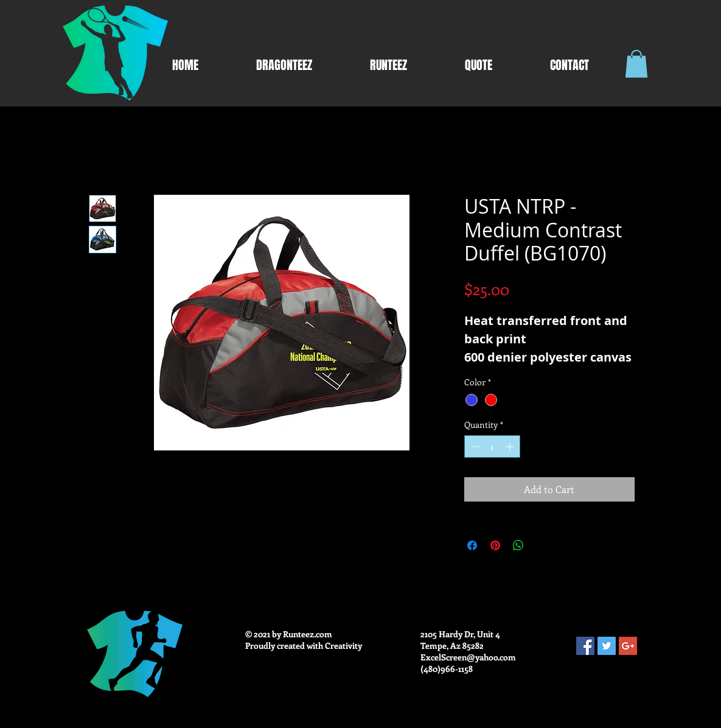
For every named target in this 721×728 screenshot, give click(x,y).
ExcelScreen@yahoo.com (468, 657)
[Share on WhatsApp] (518, 545)
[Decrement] (474, 446)
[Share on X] (542, 545)
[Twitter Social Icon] (607, 646)
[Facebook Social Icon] (585, 646)
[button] (636, 64)
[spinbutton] (492, 446)
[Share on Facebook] (472, 545)
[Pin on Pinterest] (495, 545)
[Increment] (511, 446)
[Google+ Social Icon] (628, 646)
